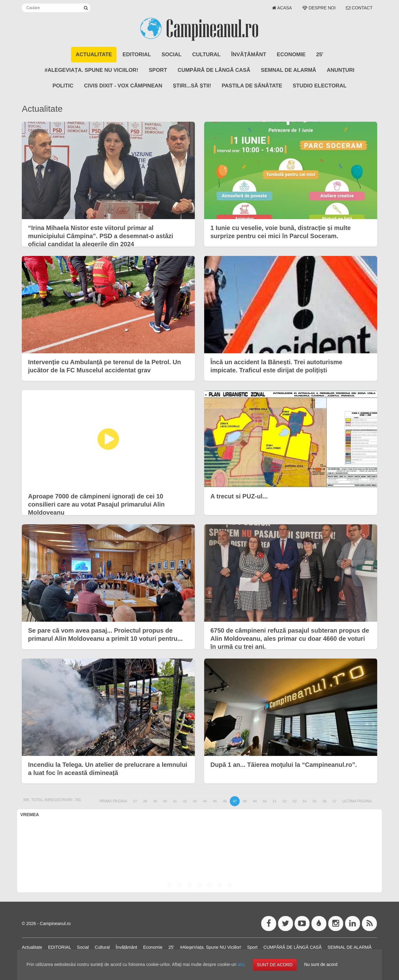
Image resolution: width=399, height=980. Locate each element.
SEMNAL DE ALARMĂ (289, 70)
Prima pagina (113, 801)
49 (255, 801)
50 (265, 801)
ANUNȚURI (341, 70)
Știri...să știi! (192, 86)
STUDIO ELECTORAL (320, 86)
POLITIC (63, 86)
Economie (291, 54)
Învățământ (249, 54)
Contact (359, 8)
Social (171, 54)
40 (165, 801)
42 (185, 801)
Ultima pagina (357, 801)
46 (225, 801)
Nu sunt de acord (321, 964)
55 (315, 801)
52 (285, 801)
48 (245, 801)
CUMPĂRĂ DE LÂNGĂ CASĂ (214, 70)
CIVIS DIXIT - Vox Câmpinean (123, 86)
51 (275, 801)
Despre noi (319, 8)
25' (320, 54)
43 (195, 801)
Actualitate (94, 54)
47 (235, 801)
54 (305, 801)
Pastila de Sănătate (252, 86)
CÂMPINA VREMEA (199, 844)
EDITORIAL (137, 54)
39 (155, 801)
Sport (158, 70)
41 (175, 801)
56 (324, 801)
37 (135, 801)
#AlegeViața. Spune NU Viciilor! (91, 70)
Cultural (206, 54)
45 (215, 801)
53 (295, 801)
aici (241, 964)
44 (205, 801)
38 (145, 801)
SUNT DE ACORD (275, 965)
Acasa (282, 8)
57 (334, 801)
